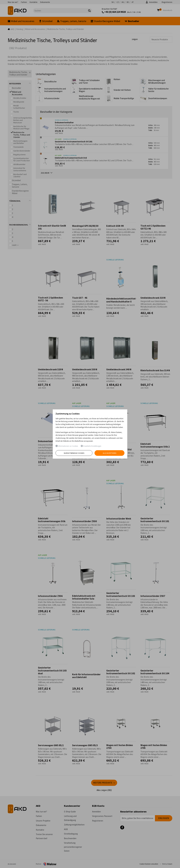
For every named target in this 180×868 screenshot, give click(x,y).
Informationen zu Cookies (67, 446)
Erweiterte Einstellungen (91, 446)
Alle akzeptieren (110, 453)
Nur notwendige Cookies (74, 453)
